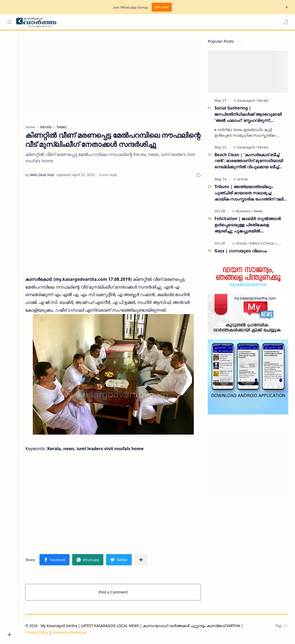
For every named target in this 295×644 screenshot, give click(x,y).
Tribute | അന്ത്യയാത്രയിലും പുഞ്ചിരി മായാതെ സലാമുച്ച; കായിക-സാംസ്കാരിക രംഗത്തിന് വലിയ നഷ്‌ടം (251, 193)
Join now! (162, 7)
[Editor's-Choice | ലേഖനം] (270, 243)
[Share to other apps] (143, 560)
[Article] (243, 179)
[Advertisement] (114, 76)
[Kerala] (263, 101)
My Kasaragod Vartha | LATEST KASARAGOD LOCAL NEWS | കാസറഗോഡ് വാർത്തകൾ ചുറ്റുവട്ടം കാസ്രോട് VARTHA (142, 626)
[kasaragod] (247, 101)
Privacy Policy (38, 632)
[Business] (245, 211)
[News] (258, 211)
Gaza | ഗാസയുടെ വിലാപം (241, 251)
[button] (286, 22)
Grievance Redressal (71, 632)
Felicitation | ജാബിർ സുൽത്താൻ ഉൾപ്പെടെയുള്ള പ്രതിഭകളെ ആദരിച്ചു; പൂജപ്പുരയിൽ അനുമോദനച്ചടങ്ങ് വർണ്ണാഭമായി (248, 225)
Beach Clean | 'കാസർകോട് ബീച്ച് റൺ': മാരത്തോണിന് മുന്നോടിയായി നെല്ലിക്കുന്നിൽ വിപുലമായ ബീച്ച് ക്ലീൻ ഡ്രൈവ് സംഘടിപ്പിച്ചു (249, 161)
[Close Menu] (287, 7)
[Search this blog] (111, 22)
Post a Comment (114, 592)
